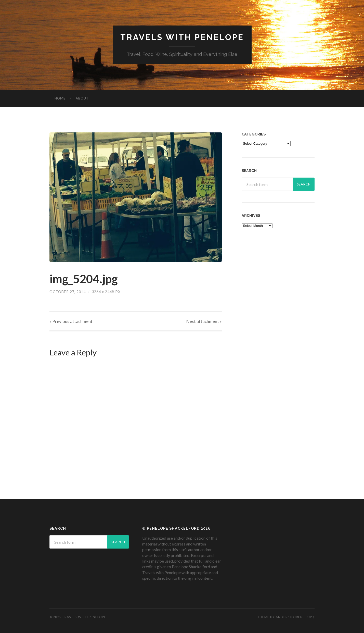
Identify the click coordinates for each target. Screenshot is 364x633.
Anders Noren (289, 617)
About (82, 98)
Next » (204, 321)
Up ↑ (311, 617)
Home (60, 98)
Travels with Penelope (182, 37)
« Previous (71, 321)
